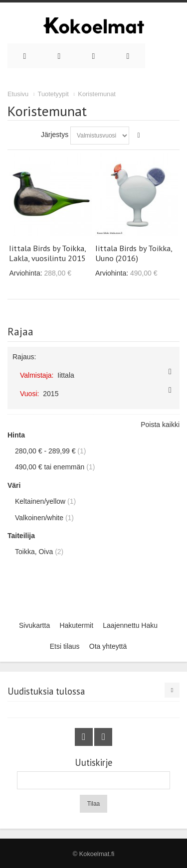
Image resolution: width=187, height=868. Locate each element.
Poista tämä (170, 372)
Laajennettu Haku (130, 625)
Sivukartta (34, 625)
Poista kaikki (160, 425)
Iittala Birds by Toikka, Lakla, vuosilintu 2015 (47, 253)
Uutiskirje (93, 763)
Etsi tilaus (65, 646)
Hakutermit (76, 625)
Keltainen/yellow (40, 501)
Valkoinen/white (39, 518)
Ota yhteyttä (108, 646)
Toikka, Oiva (34, 552)
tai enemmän (50, 467)
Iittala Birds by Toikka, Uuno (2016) (134, 253)
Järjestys (55, 135)
